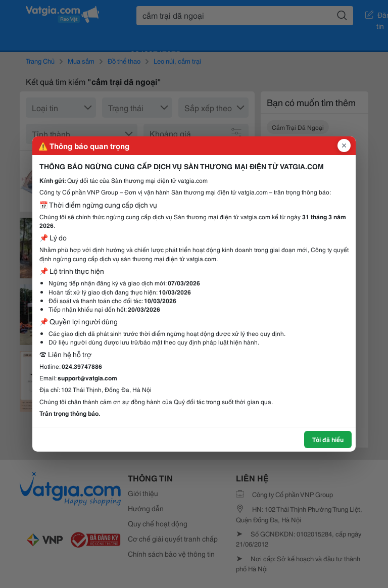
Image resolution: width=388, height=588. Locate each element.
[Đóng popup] (344, 145)
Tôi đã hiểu (328, 439)
